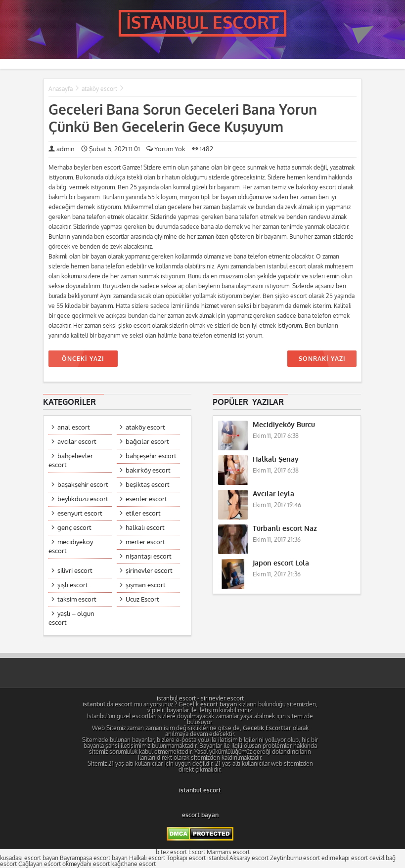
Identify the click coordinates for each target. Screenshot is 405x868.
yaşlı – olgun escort (71, 618)
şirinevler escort (149, 571)
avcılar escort (77, 442)
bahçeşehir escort (151, 456)
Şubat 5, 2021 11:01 (111, 149)
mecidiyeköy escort (71, 546)
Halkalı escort (147, 858)
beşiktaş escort (148, 485)
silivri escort (75, 571)
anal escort (74, 427)
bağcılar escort (147, 442)
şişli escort (73, 585)
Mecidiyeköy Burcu (284, 425)
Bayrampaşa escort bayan (94, 858)
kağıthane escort (134, 864)
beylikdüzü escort (83, 499)
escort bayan (200, 815)
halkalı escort (145, 528)
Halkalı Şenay (276, 459)
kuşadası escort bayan (29, 858)
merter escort (145, 542)
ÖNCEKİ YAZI (83, 359)
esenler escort (146, 499)
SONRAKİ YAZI (322, 359)
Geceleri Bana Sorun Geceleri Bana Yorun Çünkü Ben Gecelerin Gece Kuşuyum (183, 119)
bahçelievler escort (71, 460)
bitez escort (171, 852)
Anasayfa (61, 89)
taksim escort (77, 599)
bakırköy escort (148, 470)
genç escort (74, 528)
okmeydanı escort (86, 864)
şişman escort (146, 585)
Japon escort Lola (281, 563)
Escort (197, 852)
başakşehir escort (83, 485)
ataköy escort (99, 89)
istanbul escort (176, 698)
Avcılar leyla (273, 494)
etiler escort (143, 513)
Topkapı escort (186, 858)
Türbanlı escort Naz (285, 529)
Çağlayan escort (40, 864)
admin (66, 149)
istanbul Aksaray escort (238, 858)
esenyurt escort (80, 513)
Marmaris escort (228, 852)
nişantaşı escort (149, 556)
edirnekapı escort (345, 858)
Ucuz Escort (142, 599)
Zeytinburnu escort (295, 858)
